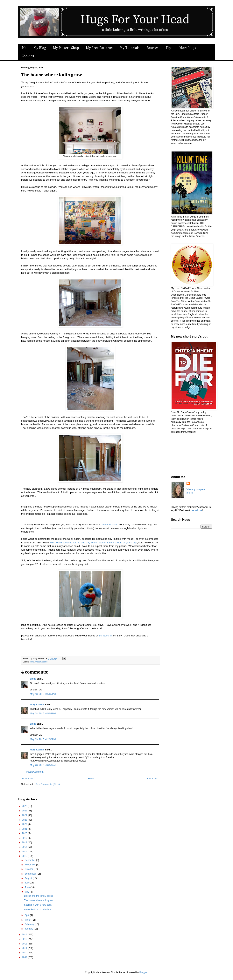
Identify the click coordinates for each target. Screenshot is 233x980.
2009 (25, 957)
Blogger (143, 972)
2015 (25, 856)
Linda (33, 679)
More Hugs (188, 48)
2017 (25, 847)
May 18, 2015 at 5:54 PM (43, 714)
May (27, 892)
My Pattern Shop (66, 48)
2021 (25, 829)
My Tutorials (130, 48)
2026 (25, 806)
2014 (25, 935)
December (30, 860)
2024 (25, 815)
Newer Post (28, 779)
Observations (41, 662)
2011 (25, 948)
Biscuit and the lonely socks (38, 896)
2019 (25, 838)
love (32, 662)
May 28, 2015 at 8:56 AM (43, 765)
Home (91, 779)
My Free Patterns (99, 48)
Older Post (153, 779)
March (28, 920)
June (28, 887)
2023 (25, 820)
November (30, 865)
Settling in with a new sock (38, 905)
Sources (152, 48)
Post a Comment (35, 772)
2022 (25, 824)
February (30, 924)
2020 (25, 833)
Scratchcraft (106, 636)
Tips (169, 48)
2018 (25, 842)
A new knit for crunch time (37, 910)
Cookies (28, 56)
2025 (25, 811)
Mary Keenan (37, 705)
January (29, 929)
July (27, 883)
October (29, 869)
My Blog (40, 48)
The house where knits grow (39, 900)
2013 (25, 939)
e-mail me (197, 510)
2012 (25, 944)
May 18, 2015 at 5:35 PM (43, 694)
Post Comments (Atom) (48, 784)
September (31, 874)
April (27, 915)
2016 (25, 852)
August (29, 878)
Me (24, 48)
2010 (25, 953)
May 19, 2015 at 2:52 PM (43, 739)
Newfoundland (110, 524)
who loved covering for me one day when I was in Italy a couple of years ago (94, 543)
